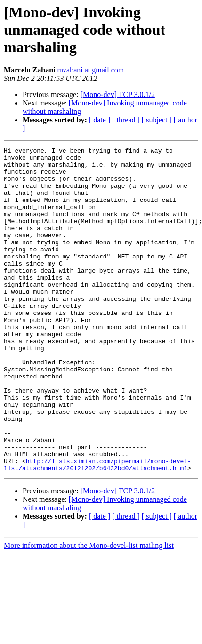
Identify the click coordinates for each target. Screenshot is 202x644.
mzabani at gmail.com (90, 70)
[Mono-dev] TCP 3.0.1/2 (118, 94)
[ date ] (100, 120)
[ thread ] (126, 120)
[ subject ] (157, 120)
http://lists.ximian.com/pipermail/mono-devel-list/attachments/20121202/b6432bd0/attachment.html (97, 529)
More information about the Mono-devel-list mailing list (89, 610)
